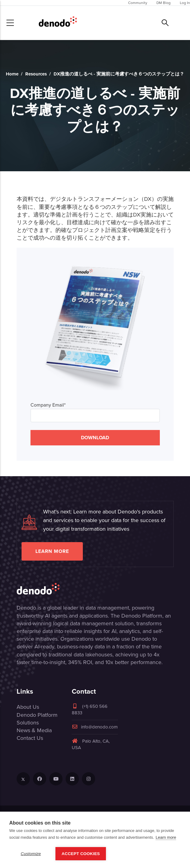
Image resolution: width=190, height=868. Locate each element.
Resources (36, 74)
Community (138, 3)
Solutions (28, 723)
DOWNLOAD (95, 438)
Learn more (52, 551)
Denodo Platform (37, 715)
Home (12, 74)
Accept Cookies (81, 854)
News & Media (34, 730)
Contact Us (30, 738)
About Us (28, 707)
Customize (31, 854)
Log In (185, 3)
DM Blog (164, 3)
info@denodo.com (95, 727)
